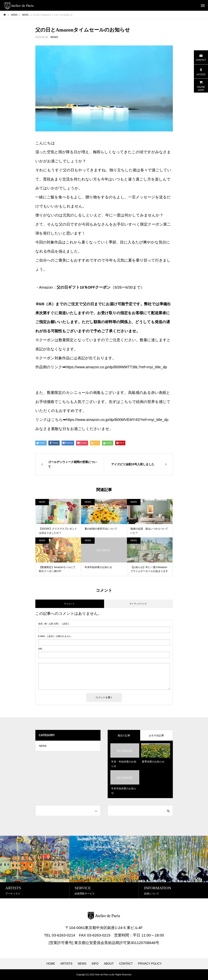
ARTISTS (66, 964)
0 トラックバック (138, 604)
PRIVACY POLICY (150, 964)
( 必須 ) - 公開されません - (55, 636)
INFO (95, 964)
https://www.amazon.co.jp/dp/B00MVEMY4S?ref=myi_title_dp (117, 420)
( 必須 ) (54, 624)
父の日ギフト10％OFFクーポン (84, 287)
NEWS (54, 37)
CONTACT (126, 964)
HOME (51, 964)
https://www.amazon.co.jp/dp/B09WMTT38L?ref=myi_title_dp (116, 367)
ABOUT (109, 964)
